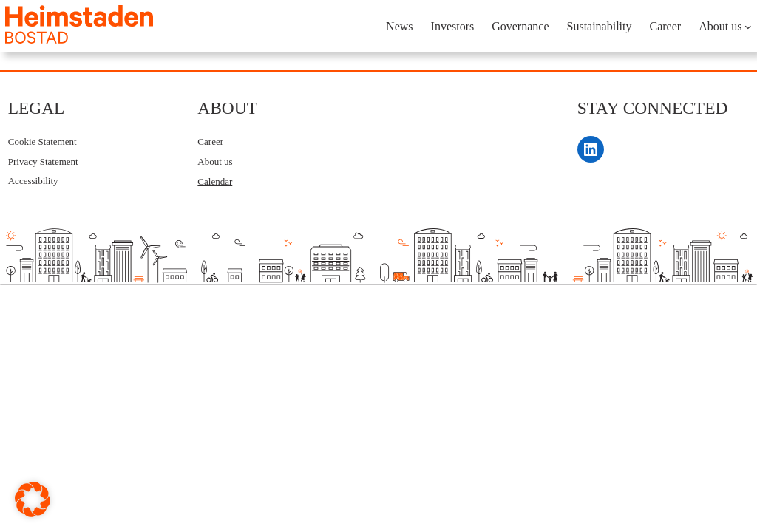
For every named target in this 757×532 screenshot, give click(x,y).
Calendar (215, 181)
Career (210, 141)
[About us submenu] (748, 27)
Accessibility (33, 181)
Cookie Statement (43, 141)
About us (215, 161)
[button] (33, 499)
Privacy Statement (43, 161)
